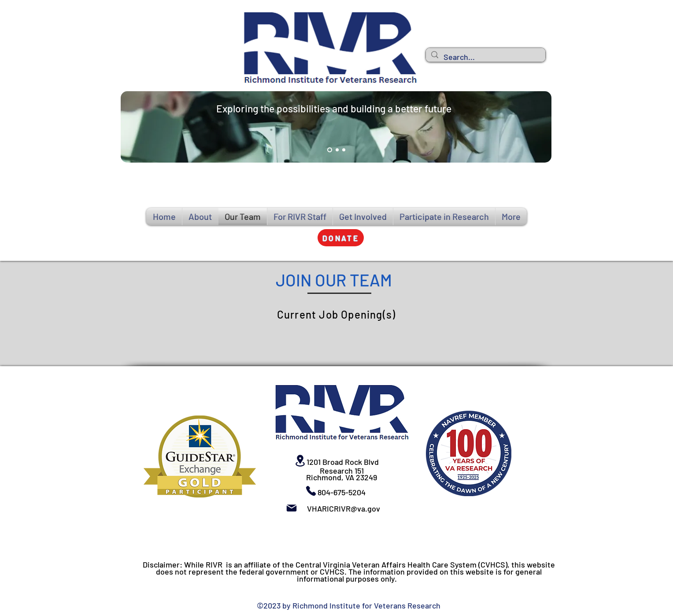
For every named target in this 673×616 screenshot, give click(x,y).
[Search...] (485, 57)
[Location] (300, 460)
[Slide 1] (330, 150)
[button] (341, 238)
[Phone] (311, 491)
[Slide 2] (337, 150)
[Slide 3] (344, 150)
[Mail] (292, 508)
